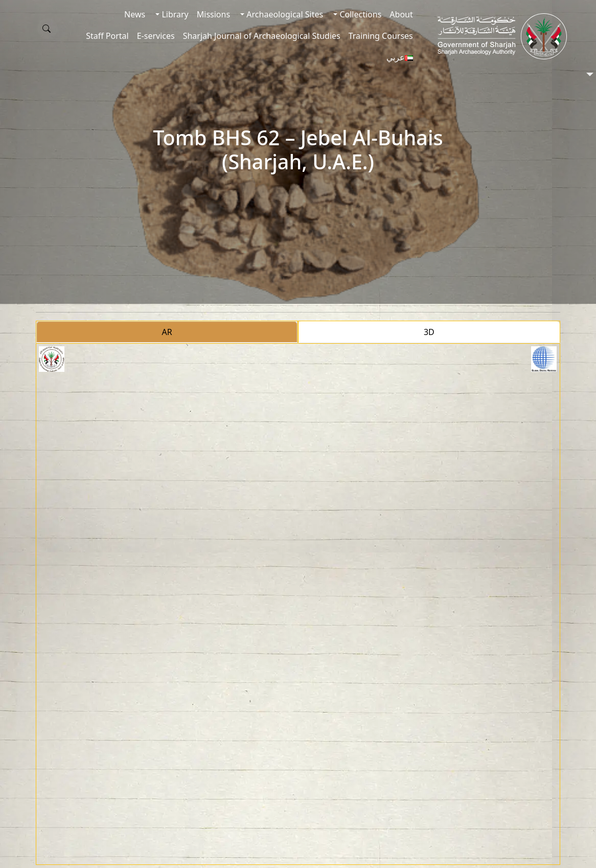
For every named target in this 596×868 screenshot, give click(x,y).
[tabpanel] (298, 604)
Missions (213, 14)
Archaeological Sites (284, 14)
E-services (156, 36)
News (135, 14)
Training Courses (381, 36)
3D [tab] (429, 332)
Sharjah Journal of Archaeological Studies (262, 36)
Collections (359, 14)
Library (174, 14)
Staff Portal (107, 36)
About (401, 14)
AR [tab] (167, 332)
